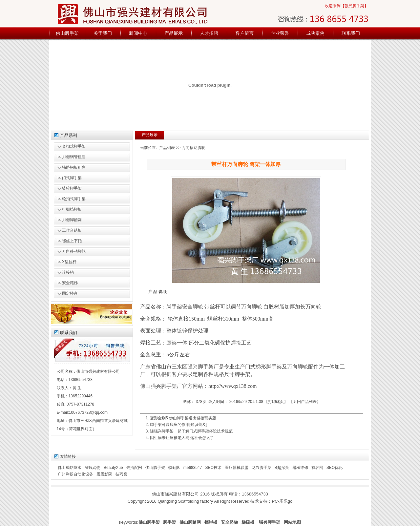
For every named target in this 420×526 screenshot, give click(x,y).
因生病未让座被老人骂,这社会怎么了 (182, 438)
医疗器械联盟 (237, 468)
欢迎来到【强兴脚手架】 (346, 6)
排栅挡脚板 (72, 209)
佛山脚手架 (67, 33)
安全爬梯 (70, 283)
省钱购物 (93, 468)
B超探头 (282, 468)
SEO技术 (213, 468)
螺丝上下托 (72, 241)
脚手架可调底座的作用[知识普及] (179, 425)
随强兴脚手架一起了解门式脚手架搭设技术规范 (191, 431)
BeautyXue (113, 468)
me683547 (193, 468)
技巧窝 (121, 474)
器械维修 (300, 468)
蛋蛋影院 (104, 474)
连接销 (68, 272)
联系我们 (351, 33)
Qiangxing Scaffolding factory (185, 501)
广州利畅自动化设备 (75, 474)
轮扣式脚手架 (74, 199)
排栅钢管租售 (74, 157)
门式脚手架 (72, 178)
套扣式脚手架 (74, 146)
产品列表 (167, 148)
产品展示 (174, 33)
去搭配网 (134, 468)
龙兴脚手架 (262, 468)
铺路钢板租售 (74, 167)
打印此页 (276, 402)
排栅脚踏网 (72, 220)
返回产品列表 (305, 402)
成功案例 (315, 33)
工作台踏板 (72, 230)
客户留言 (244, 33)
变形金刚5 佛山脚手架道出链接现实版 (183, 418)
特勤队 (174, 468)
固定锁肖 (70, 293)
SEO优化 (335, 468)
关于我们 (103, 33)
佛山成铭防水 (70, 468)
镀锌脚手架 (72, 188)
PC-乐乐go (282, 501)
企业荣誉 (280, 33)
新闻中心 (138, 33)
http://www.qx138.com (232, 386)
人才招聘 (209, 33)
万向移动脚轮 (194, 148)
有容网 (317, 468)
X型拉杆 (69, 262)
